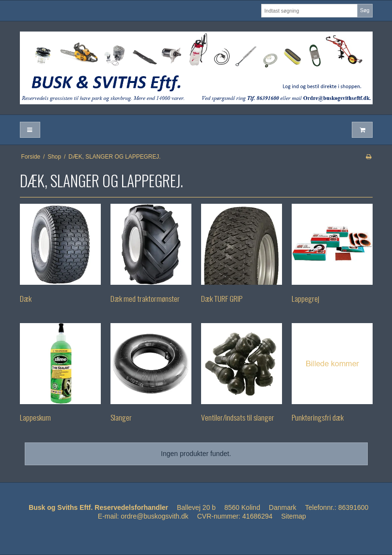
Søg (365, 10)
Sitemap (293, 516)
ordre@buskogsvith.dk (155, 516)
